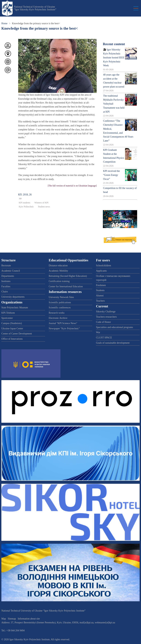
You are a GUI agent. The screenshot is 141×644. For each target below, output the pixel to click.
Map (4, 619)
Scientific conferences (60, 308)
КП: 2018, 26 (25, 195)
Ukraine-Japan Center (12, 328)
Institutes (6, 281)
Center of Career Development (17, 334)
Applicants (101, 271)
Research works (57, 313)
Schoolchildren (103, 266)
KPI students (24, 203)
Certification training (59, 281)
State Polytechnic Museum (15, 308)
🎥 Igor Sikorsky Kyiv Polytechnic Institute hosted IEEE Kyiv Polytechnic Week (114, 58)
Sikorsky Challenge (106, 312)
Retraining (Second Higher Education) (68, 276)
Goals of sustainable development (113, 343)
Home (4, 23)
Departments (8, 276)
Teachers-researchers (106, 317)
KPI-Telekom (8, 313)
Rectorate (6, 266)
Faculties (6, 286)
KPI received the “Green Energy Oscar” (111, 175)
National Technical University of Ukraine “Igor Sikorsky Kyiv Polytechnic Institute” (35, 8)
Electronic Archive (58, 318)
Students (100, 290)
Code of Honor (103, 322)
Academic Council (11, 271)
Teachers (100, 301)
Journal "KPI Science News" (63, 323)
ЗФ (20, 199)
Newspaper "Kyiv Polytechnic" (64, 328)
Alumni (100, 296)
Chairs (5, 292)
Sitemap (12, 619)
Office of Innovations (12, 339)
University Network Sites (61, 297)
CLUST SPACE (104, 338)
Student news (44, 207)
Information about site (29, 619)
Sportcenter (7, 318)
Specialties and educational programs (114, 327)
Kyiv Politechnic (26, 207)
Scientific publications (60, 302)
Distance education (58, 266)
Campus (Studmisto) (12, 323)
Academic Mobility (58, 271)
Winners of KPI (41, 203)
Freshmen (101, 285)
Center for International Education (66, 286)
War (98, 332)
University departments (13, 297)
